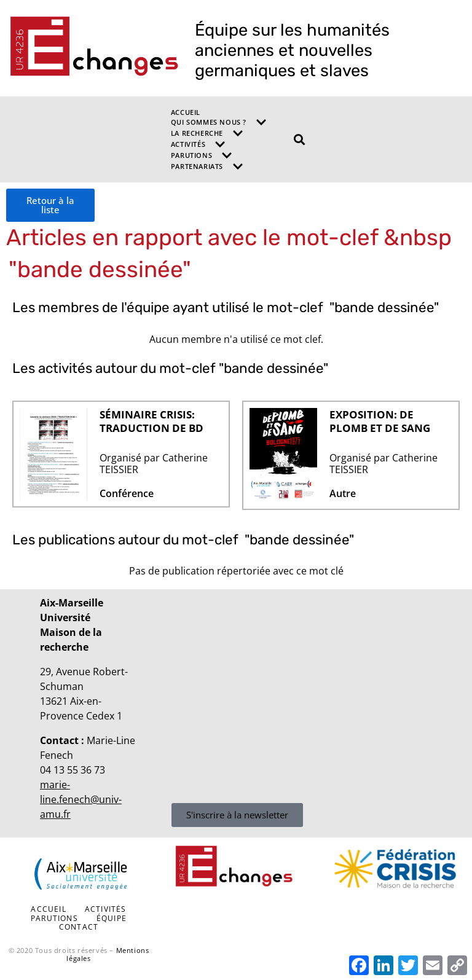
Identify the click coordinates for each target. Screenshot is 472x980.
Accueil (186, 112)
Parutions (202, 155)
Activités (198, 144)
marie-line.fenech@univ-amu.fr (81, 799)
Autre (343, 494)
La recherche (207, 133)
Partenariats (207, 167)
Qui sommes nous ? (219, 122)
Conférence (127, 494)
